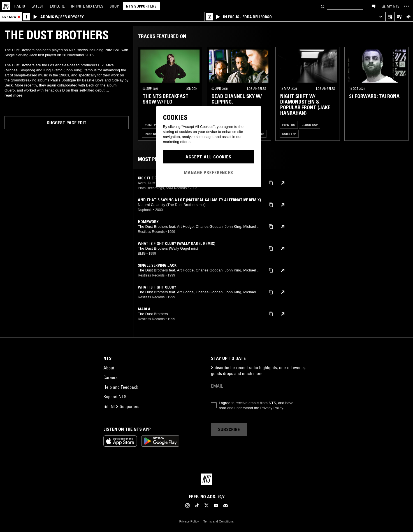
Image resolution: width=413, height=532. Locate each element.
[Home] (6, 6)
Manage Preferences (208, 172)
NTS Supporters (141, 6)
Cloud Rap (310, 125)
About (109, 368)
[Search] (323, 6)
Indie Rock (153, 134)
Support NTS (115, 397)
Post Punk (153, 125)
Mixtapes (87, 6)
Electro (289, 125)
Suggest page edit (67, 123)
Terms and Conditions (219, 521)
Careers (110, 377)
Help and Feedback (121, 387)
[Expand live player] (381, 17)
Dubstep (289, 134)
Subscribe (229, 429)
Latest (38, 6)
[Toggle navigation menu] (406, 6)
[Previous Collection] (402, 94)
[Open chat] (373, 6)
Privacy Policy (272, 408)
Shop (114, 6)
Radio (20, 6)
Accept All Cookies (208, 157)
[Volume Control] (408, 17)
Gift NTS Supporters (121, 406)
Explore (57, 6)
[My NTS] (390, 6)
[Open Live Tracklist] (399, 17)
